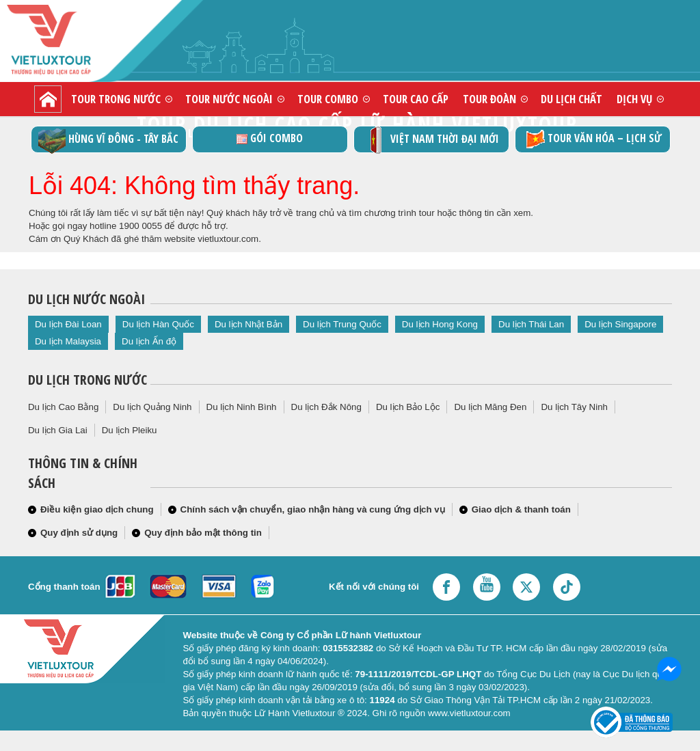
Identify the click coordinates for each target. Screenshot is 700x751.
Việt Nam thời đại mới (431, 140)
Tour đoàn (489, 99)
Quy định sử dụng (79, 533)
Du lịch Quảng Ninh (152, 407)
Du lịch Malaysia (68, 341)
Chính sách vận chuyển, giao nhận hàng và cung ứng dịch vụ (313, 509)
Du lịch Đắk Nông (326, 407)
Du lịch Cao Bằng (63, 407)
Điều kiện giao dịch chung (97, 509)
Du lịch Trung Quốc (342, 324)
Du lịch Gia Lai (58, 430)
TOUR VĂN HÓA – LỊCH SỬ (592, 139)
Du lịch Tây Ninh (574, 407)
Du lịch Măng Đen (490, 407)
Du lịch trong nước (87, 380)
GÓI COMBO (270, 138)
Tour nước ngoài (229, 99)
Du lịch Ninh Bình (242, 407)
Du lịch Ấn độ (149, 341)
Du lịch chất (571, 99)
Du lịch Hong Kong (440, 324)
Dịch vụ (634, 99)
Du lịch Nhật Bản (248, 324)
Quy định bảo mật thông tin (203, 533)
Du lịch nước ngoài (86, 299)
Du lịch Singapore (620, 324)
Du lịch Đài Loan (68, 324)
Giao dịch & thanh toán (521, 509)
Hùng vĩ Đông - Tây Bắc (108, 140)
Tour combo (328, 99)
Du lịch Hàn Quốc (158, 324)
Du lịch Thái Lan (531, 324)
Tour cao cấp (416, 99)
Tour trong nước (116, 99)
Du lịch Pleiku (130, 430)
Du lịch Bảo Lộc (408, 407)
